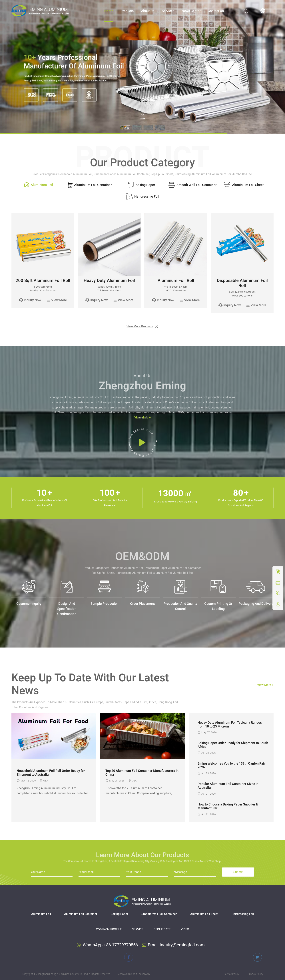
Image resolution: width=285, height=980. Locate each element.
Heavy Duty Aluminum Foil (109, 280)
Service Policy (231, 974)
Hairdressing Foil (243, 914)
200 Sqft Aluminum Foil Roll (43, 280)
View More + (265, 685)
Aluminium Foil (41, 914)
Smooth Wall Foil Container (159, 914)
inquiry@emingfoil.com (182, 945)
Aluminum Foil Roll (176, 280)
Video (185, 929)
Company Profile (109, 929)
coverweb (144, 974)
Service (138, 929)
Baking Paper (119, 914)
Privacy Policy (255, 974)
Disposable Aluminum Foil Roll (242, 283)
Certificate (162, 929)
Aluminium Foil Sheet (204, 914)
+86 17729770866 (121, 945)
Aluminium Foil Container (81, 914)
